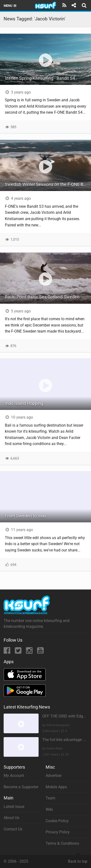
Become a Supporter (21, 787)
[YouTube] (40, 652)
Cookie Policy (57, 821)
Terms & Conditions (62, 843)
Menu (10, 6)
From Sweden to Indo (25, 516)
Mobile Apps (56, 787)
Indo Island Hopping (24, 403)
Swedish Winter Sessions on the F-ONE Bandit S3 (48, 184)
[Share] (74, 5)
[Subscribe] (64, 5)
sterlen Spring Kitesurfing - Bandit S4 (40, 78)
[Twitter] (19, 652)
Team (50, 798)
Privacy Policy (58, 832)
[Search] (85, 5)
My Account (14, 776)
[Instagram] (30, 652)
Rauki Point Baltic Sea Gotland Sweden (42, 297)
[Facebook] (7, 652)
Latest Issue (14, 807)
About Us (11, 818)
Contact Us (13, 829)
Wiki (49, 809)
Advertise (54, 776)
